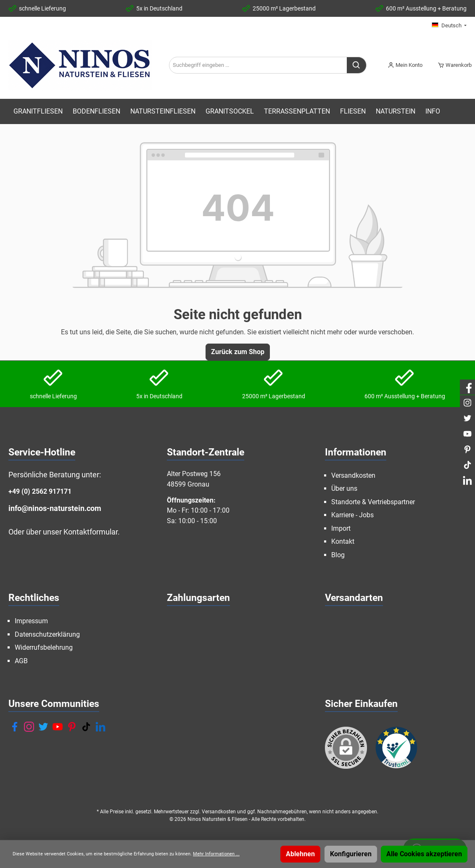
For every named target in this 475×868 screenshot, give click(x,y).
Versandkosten (353, 475)
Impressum (31, 621)
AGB (21, 661)
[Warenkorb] (452, 65)
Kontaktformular (91, 532)
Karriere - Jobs (352, 515)
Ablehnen (300, 854)
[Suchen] (357, 65)
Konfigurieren (351, 854)
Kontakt (343, 541)
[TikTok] (86, 727)
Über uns (344, 488)
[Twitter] (43, 727)
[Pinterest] (72, 727)
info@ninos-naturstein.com (55, 508)
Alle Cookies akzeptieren (424, 854)
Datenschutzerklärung (47, 634)
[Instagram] (29, 727)
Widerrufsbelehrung (44, 647)
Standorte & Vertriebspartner (373, 502)
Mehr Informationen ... (216, 854)
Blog (338, 555)
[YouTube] (58, 727)
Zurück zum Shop (238, 352)
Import (341, 528)
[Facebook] (15, 727)
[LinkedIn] (100, 727)
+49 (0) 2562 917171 (40, 491)
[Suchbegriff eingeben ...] (258, 65)
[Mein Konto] (405, 65)
